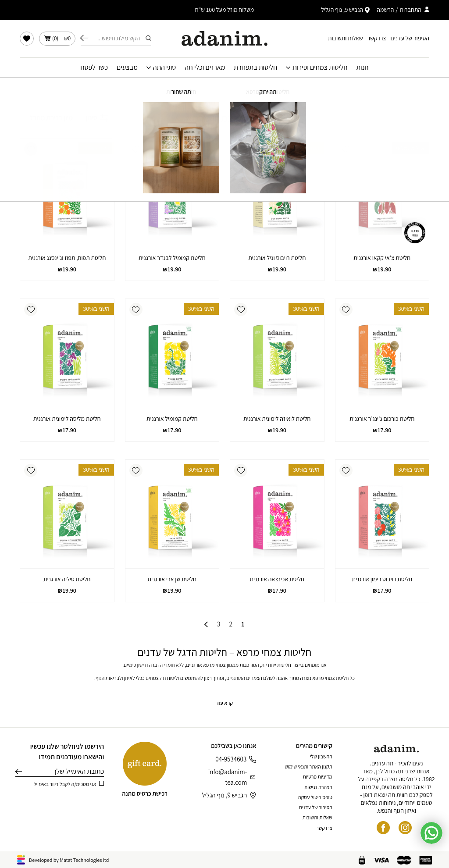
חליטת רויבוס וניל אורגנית (277, 258)
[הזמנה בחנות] (46, 118)
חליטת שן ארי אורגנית (172, 579)
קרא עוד (224, 703)
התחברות (410, 10)
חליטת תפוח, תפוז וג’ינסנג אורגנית (67, 258)
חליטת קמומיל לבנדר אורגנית (172, 258)
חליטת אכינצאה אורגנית (277, 579)
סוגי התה (165, 68)
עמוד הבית (286, 89)
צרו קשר (377, 38)
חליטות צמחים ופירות (320, 68)
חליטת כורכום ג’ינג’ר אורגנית (382, 419)
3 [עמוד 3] (218, 624)
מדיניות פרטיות (318, 777)
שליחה (19, 772)
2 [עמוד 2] (231, 624)
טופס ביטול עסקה (315, 797)
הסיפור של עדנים (410, 38)
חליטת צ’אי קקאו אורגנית (382, 258)
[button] (346, 149)
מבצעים (127, 68)
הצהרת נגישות (318, 787)
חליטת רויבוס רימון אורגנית (382, 579)
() (57, 39)
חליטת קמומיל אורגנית (172, 419)
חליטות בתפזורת (255, 68)
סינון (97, 118)
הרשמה (385, 10)
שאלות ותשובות (346, 38)
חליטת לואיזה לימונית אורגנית (277, 419)
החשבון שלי (321, 756)
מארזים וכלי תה (205, 68)
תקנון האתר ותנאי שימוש (308, 767)
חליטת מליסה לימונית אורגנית (67, 419)
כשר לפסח (94, 68)
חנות (362, 68)
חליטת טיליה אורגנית (67, 579)
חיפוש (84, 38)
